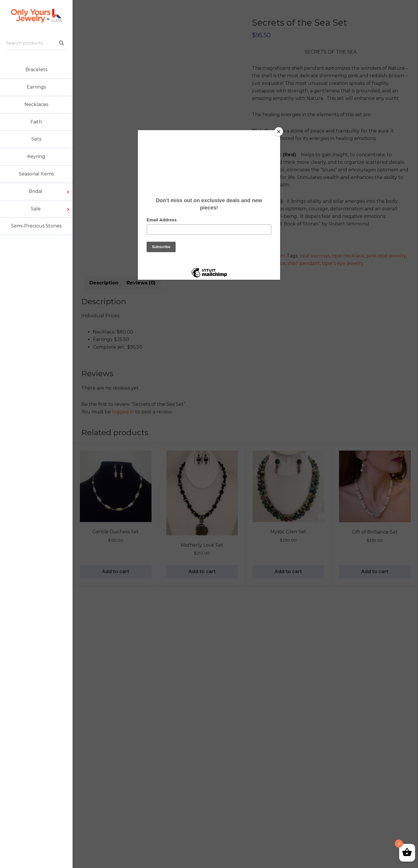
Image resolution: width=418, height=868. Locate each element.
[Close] (279, 132)
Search (61, 43)
